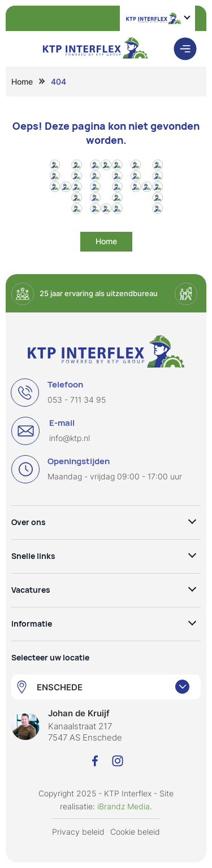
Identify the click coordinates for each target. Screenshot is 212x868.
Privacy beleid (78, 832)
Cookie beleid (135, 832)
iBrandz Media (124, 806)
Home (22, 81)
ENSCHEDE (60, 687)
